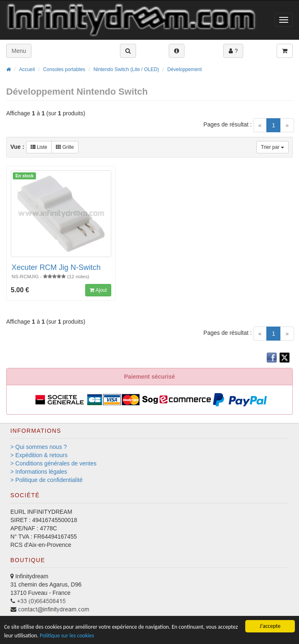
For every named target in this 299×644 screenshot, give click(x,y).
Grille (65, 147)
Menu (19, 51)
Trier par (273, 147)
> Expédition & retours (39, 455)
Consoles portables (64, 69)
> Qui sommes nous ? (39, 447)
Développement (184, 69)
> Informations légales (39, 472)
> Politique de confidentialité (47, 480)
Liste (39, 147)
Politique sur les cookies (67, 636)
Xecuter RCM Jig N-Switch (56, 267)
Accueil (27, 69)
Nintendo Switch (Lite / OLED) (126, 69)
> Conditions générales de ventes (53, 463)
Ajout (98, 290)
